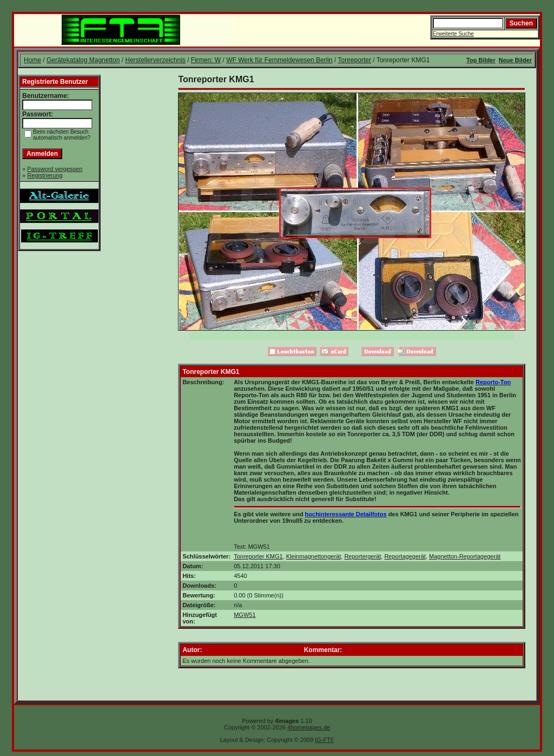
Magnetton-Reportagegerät (465, 556)
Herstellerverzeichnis (155, 60)
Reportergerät (362, 556)
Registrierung (45, 175)
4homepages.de (309, 727)
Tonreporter (355, 60)
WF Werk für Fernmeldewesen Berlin (279, 60)
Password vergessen (55, 169)
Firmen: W (206, 60)
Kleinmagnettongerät (314, 556)
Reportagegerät (405, 556)
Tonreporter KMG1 (258, 556)
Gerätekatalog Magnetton (83, 60)
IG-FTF (324, 740)
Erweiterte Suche (453, 34)
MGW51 (245, 615)
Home (32, 60)
